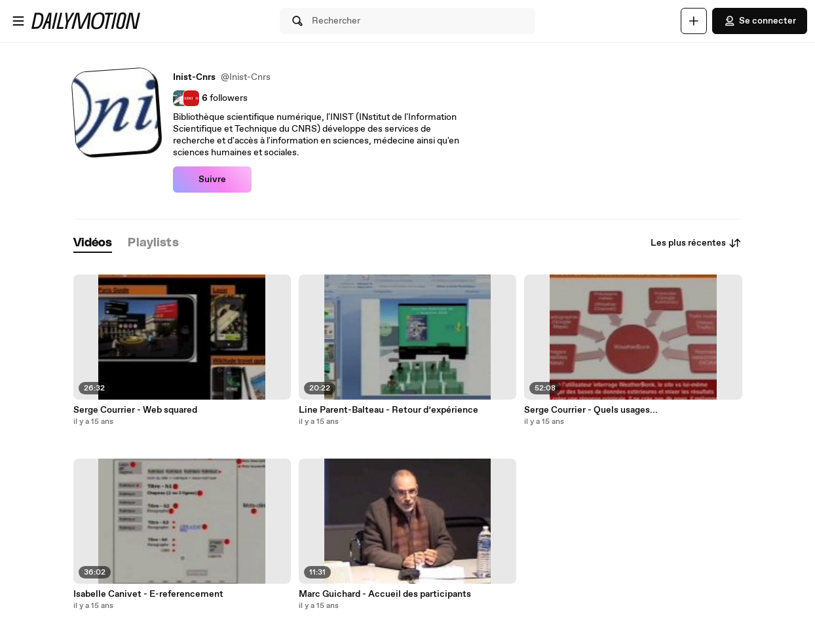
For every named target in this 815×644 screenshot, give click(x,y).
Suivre (212, 180)
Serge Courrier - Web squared (135, 410)
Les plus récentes (696, 243)
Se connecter (760, 21)
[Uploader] (694, 21)
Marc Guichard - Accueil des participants (385, 594)
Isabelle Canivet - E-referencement (148, 594)
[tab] (93, 243)
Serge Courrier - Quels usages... (591, 410)
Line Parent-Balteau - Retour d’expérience (389, 410)
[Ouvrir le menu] (18, 21)
